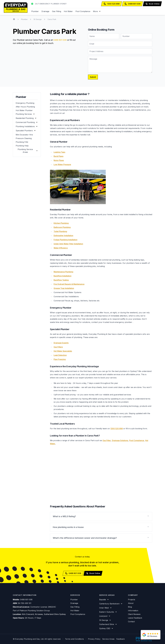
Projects (132, 600)
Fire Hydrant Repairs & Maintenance (69, 284)
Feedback (120, 639)
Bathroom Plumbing (62, 227)
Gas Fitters (58, 347)
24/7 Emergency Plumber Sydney (51, 4)
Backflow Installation (63, 276)
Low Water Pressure (62, 164)
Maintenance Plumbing (63, 272)
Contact (131, 622)
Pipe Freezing (60, 359)
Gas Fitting (57, 11)
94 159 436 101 (25, 603)
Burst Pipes (58, 156)
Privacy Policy (94, 639)
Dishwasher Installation (63, 236)
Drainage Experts (61, 343)
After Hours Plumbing (25, 107)
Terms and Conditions (74, 639)
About (131, 603)
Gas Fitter (107, 440)
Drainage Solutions (120, 440)
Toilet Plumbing (60, 231)
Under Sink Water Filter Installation (68, 244)
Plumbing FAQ (22, 142)
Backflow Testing (61, 280)
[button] (97, 11)
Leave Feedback (135, 618)
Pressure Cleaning (24, 138)
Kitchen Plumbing (61, 223)
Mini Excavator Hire (24, 135)
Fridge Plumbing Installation (65, 240)
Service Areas (108, 639)
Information (133, 611)
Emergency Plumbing (25, 103)
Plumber (35, 11)
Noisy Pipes (59, 160)
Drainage (45, 11)
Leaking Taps (59, 152)
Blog (130, 607)
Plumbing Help (22, 146)
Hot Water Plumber (24, 110)
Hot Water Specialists (63, 351)
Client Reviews (134, 614)
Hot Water (68, 11)
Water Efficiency (61, 248)
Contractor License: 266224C (43, 607)
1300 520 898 (117, 429)
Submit (93, 77)
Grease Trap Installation (64, 288)
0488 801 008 (60, 40)
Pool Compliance (83, 11)
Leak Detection (60, 355)
